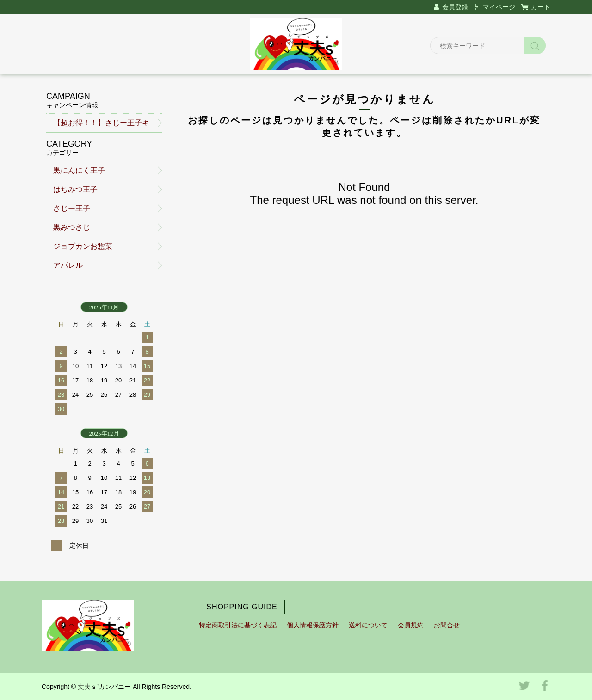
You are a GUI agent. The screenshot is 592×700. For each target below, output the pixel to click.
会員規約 (411, 625)
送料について (368, 625)
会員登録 (455, 7)
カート (541, 7)
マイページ (499, 7)
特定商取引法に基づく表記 (238, 625)
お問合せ (447, 625)
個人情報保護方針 (313, 625)
